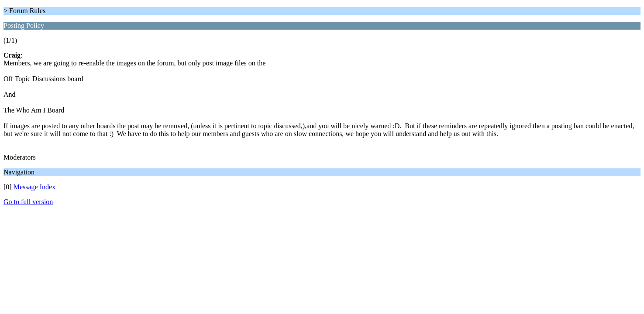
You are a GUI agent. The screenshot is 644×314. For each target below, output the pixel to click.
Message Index (34, 187)
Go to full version (28, 202)
